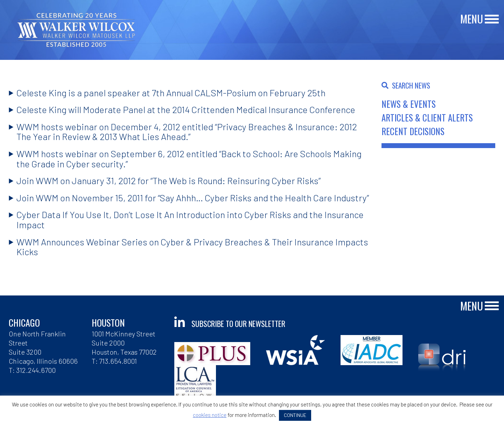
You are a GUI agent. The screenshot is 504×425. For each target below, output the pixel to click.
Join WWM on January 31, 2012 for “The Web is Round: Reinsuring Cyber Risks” (169, 180)
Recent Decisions (413, 131)
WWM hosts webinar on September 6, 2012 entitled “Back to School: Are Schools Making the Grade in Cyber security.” (189, 159)
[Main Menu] (492, 19)
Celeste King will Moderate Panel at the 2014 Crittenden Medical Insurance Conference (186, 109)
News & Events (409, 104)
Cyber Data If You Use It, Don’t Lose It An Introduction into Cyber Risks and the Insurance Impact (190, 220)
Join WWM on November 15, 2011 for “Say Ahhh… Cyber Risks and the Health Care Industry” (193, 198)
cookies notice (210, 415)
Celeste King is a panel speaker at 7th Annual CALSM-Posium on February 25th (171, 93)
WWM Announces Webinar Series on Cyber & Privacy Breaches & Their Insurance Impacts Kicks (192, 247)
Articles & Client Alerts (427, 117)
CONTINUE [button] (295, 415)
